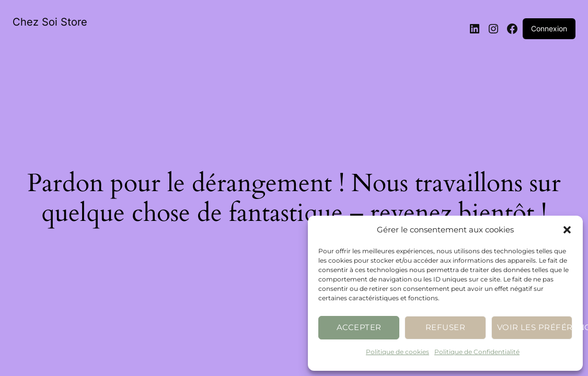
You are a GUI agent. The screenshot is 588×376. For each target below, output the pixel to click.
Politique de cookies (397, 352)
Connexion (549, 28)
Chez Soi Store (50, 22)
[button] (567, 230)
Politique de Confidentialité (477, 352)
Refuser (445, 327)
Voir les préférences (535, 327)
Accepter (359, 327)
